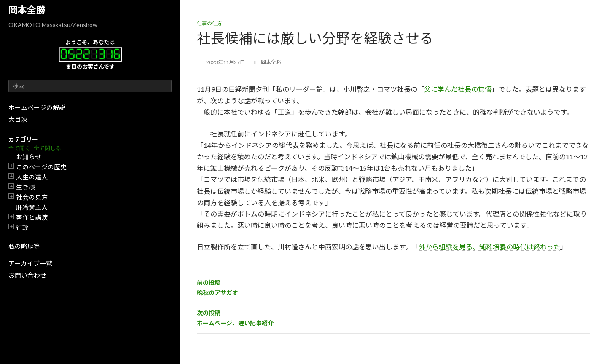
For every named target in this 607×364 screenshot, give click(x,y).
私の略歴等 (24, 246)
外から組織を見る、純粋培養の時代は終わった (489, 247)
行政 (22, 227)
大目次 (18, 119)
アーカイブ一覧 (30, 263)
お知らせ (29, 157)
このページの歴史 (41, 167)
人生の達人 (32, 177)
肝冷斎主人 (32, 207)
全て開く (19, 148)
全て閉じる (47, 148)
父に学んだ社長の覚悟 (458, 89)
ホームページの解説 (37, 107)
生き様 (26, 187)
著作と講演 (32, 217)
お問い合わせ (27, 275)
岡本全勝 (27, 10)
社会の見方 (32, 197)
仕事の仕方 (209, 23)
